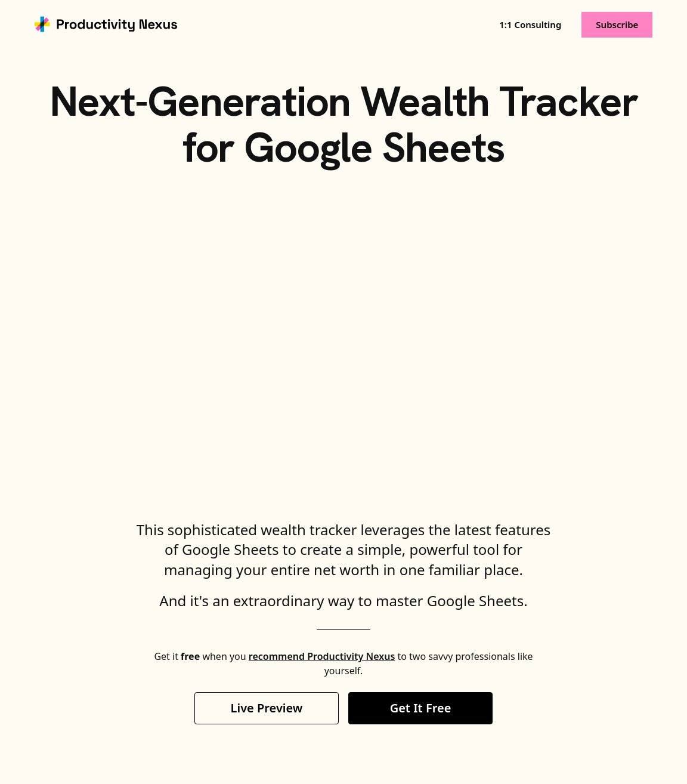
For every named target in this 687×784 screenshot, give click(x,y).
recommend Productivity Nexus (322, 656)
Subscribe (617, 24)
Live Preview (267, 708)
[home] (106, 24)
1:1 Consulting (530, 24)
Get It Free (421, 708)
